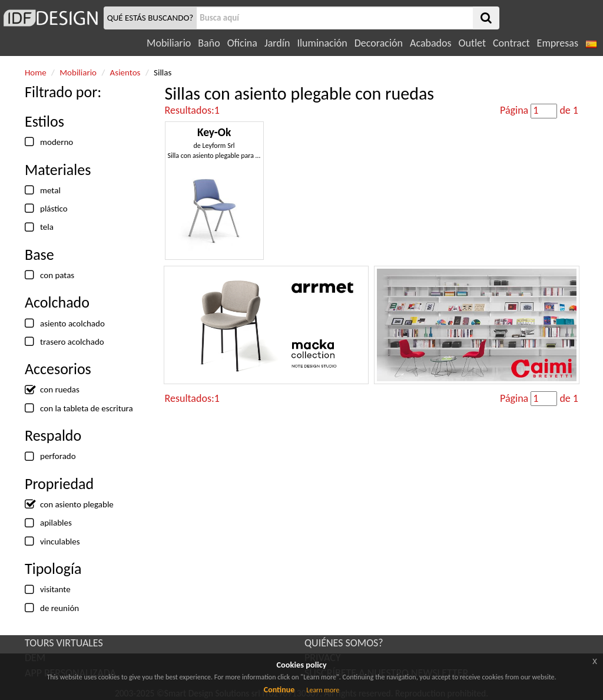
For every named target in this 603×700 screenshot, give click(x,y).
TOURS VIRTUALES (64, 643)
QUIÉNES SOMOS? (344, 643)
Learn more (323, 690)
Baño (209, 43)
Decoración (379, 43)
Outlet (472, 43)
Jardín (277, 43)
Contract (511, 43)
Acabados (431, 43)
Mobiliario (169, 43)
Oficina (242, 43)
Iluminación (322, 43)
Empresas (558, 43)
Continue (279, 690)
